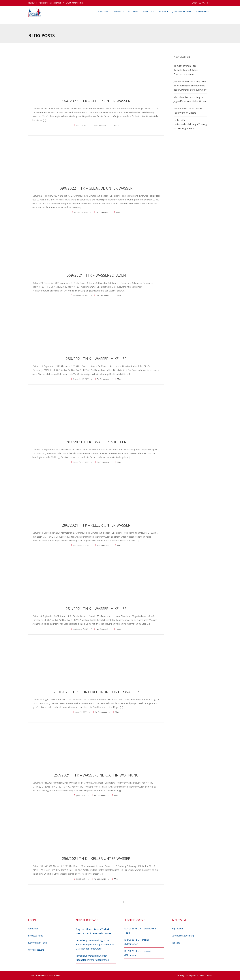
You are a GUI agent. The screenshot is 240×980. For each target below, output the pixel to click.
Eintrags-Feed (36, 936)
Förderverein (202, 11)
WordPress (207, 975)
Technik (163, 11)
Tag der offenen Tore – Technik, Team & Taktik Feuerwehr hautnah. (186, 70)
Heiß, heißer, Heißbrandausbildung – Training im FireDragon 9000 (190, 124)
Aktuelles (133, 11)
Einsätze (148, 11)
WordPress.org (36, 950)
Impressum (177, 929)
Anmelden (33, 929)
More (116, 125)
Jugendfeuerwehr (182, 11)
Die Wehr (118, 11)
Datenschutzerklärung (183, 936)
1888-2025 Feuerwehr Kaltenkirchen (45, 975)
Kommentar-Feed (38, 943)
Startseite (103, 11)
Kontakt (176, 943)
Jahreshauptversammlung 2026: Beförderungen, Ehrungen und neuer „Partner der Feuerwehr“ (190, 86)
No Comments (100, 125)
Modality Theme (184, 975)
